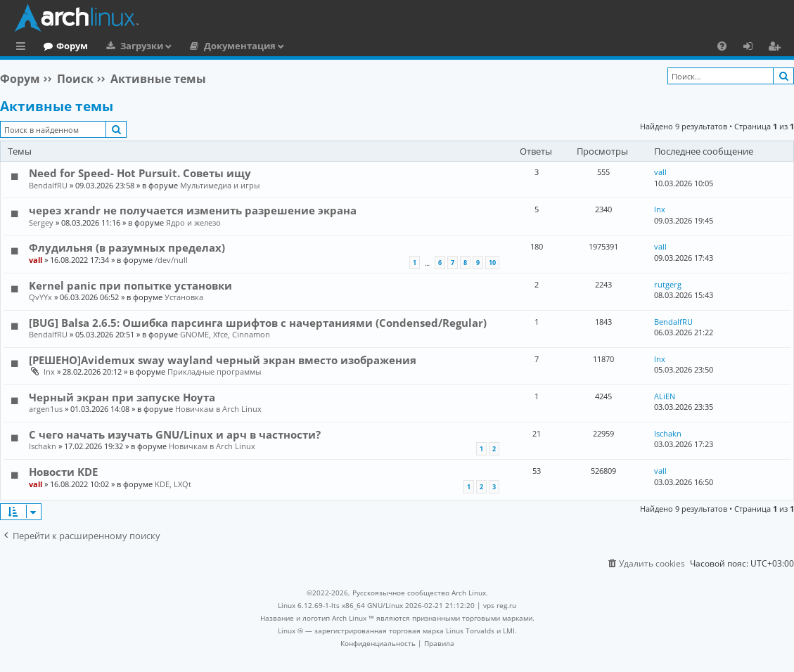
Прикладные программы (214, 371)
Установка (184, 297)
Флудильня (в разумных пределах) (127, 247)
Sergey (41, 222)
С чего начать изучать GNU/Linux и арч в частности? (175, 434)
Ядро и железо (193, 222)
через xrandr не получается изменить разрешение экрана (193, 210)
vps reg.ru (500, 605)
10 (492, 263)
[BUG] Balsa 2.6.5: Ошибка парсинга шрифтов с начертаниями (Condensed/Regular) (258, 323)
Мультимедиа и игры (220, 185)
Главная (63, 46)
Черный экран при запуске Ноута (122, 397)
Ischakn (43, 446)
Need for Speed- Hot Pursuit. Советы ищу (140, 173)
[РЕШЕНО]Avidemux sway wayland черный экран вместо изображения (223, 360)
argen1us (46, 409)
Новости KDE (63, 472)
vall (660, 172)
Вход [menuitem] (753, 48)
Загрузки (199, 46)
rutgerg (668, 284)
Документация (297, 46)
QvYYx (40, 297)
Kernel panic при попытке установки (130, 285)
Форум (130, 46)
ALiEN (665, 396)
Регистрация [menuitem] (777, 48)
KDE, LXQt (173, 484)
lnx (660, 209)
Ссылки (24, 48)
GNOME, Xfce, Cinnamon (225, 334)
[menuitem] (722, 46)
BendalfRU (48, 185)
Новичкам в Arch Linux (218, 409)
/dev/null (171, 260)
